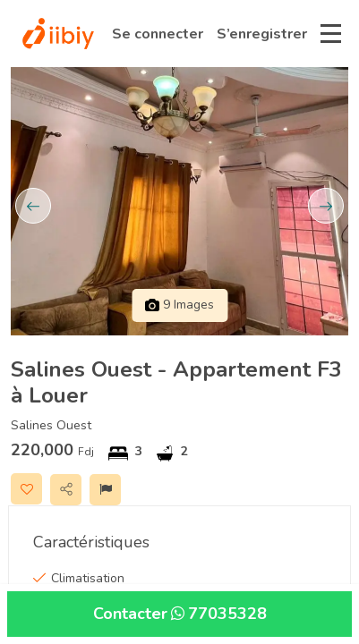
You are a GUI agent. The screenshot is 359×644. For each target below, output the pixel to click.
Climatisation (88, 578)
